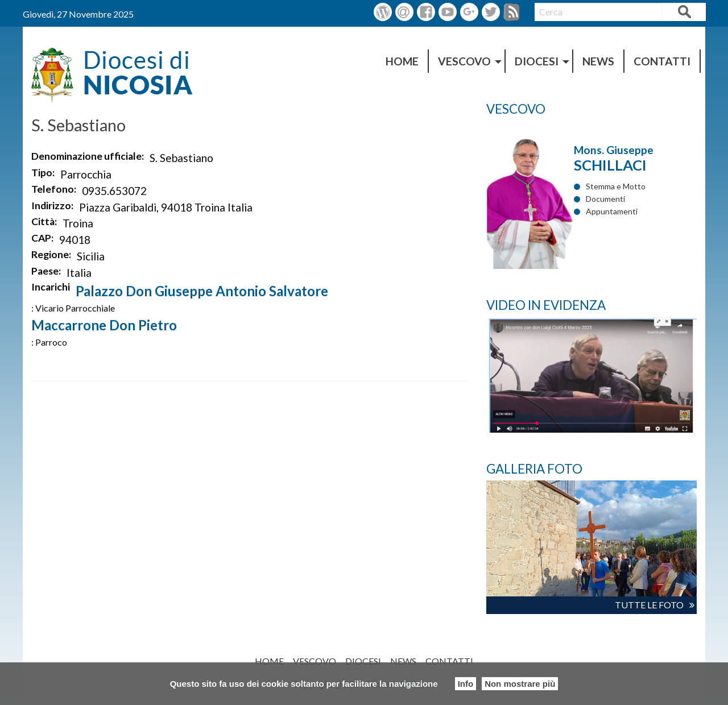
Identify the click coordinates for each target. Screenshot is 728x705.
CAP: (42, 238)
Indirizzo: (52, 206)
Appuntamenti (612, 211)
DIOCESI (537, 61)
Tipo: (43, 173)
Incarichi (51, 287)
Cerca (684, 13)
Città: (44, 221)
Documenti (605, 199)
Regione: (51, 254)
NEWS (598, 61)
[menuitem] (403, 61)
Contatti (662, 61)
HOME (402, 61)
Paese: (46, 271)
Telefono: (54, 189)
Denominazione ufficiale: (88, 156)
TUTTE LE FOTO (649, 605)
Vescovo (464, 61)
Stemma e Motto (616, 186)
